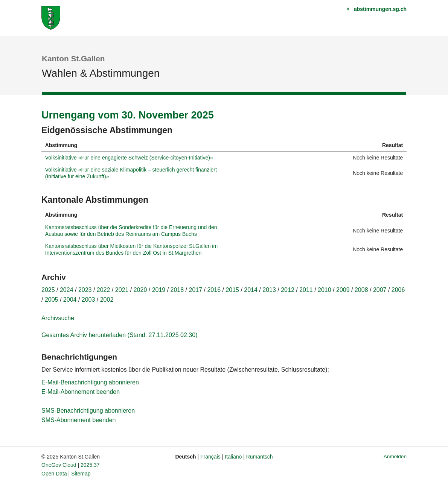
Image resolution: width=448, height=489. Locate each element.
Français (210, 457)
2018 (177, 290)
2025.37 (90, 465)
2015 (232, 290)
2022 (104, 290)
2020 (140, 290)
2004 (70, 300)
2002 (107, 300)
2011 (306, 290)
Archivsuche (58, 318)
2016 (214, 290)
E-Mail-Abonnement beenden (81, 392)
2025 (48, 290)
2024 (67, 290)
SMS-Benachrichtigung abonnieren (88, 411)
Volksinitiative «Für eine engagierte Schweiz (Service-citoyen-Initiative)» (129, 158)
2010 (325, 290)
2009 (343, 290)
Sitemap (81, 474)
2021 (122, 290)
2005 (52, 300)
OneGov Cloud (59, 465)
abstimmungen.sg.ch (380, 9)
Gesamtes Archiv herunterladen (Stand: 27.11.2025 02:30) (119, 335)
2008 (361, 290)
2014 (251, 290)
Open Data (54, 474)
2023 (85, 290)
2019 (159, 290)
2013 (269, 290)
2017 (196, 290)
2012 (288, 290)
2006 (398, 290)
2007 (380, 290)
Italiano (233, 457)
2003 (88, 300)
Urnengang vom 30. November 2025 (128, 115)
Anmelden (395, 456)
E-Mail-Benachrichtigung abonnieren (90, 382)
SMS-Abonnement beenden (78, 420)
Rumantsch (260, 457)
